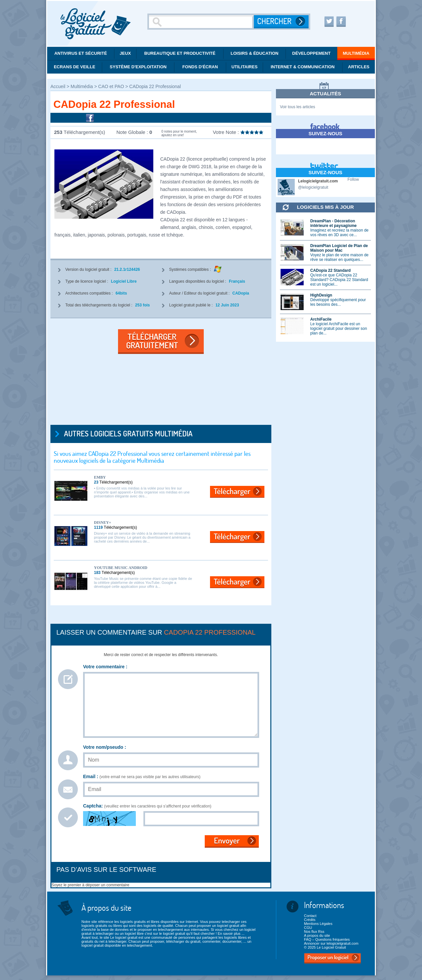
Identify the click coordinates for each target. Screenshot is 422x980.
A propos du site (317, 935)
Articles (359, 67)
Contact (310, 916)
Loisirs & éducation (255, 53)
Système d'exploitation (138, 67)
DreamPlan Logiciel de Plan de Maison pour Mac (339, 248)
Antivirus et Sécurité (81, 53)
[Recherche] (201, 22)
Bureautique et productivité (180, 53)
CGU (308, 928)
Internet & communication (303, 67)
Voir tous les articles (298, 107)
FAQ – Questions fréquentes (327, 939)
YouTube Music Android (121, 568)
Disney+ (103, 522)
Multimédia (356, 53)
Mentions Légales (318, 924)
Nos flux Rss (314, 932)
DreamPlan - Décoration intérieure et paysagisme (333, 223)
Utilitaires (244, 67)
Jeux (125, 53)
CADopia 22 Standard (331, 270)
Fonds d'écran (200, 67)
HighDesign (321, 295)
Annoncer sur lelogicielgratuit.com (331, 943)
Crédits (310, 920)
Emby (100, 477)
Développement (311, 53)
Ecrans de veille (75, 67)
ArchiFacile (321, 319)
